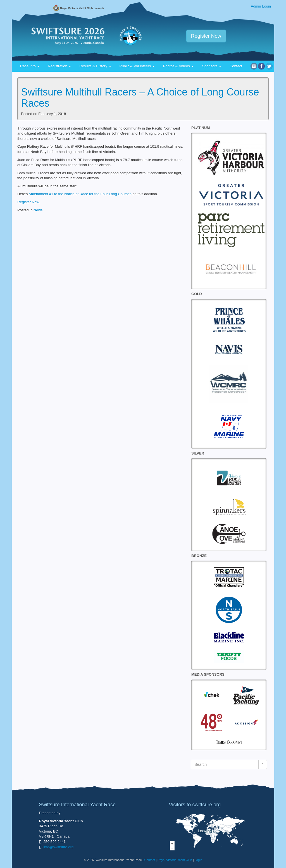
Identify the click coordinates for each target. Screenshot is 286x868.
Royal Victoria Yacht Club (175, 860)
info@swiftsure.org (58, 847)
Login (198, 860)
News (38, 210)
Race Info (30, 66)
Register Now (28, 202)
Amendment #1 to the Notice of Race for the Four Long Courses (80, 194)
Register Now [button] (206, 36)
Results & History (95, 66)
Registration (59, 66)
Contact (236, 66)
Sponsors (212, 66)
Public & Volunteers (137, 66)
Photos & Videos (178, 66)
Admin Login (261, 6)
